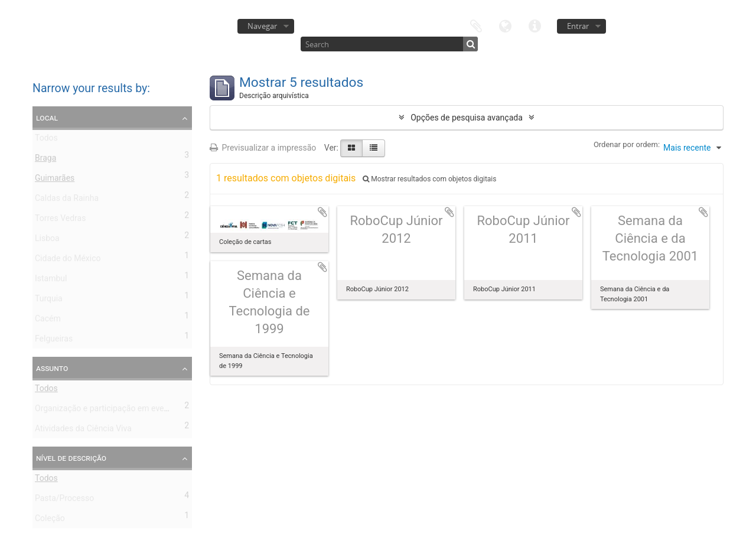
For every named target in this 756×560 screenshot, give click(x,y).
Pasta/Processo (64, 500)
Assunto (52, 368)
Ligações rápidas (535, 25)
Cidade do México (68, 261)
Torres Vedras (60, 220)
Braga (45, 160)
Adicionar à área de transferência (322, 212)
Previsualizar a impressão (263, 148)
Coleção (50, 520)
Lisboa (47, 240)
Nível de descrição (71, 458)
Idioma (506, 25)
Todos (46, 140)
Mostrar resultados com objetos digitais (429, 179)
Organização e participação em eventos (107, 411)
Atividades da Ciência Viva (83, 431)
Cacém (48, 321)
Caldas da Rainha (67, 200)
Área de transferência (476, 25)
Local (47, 118)
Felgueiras (54, 341)
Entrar (578, 26)
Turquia (49, 301)
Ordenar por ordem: (627, 144)
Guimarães (55, 180)
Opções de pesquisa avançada (467, 118)
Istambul (51, 281)
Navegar (262, 26)
